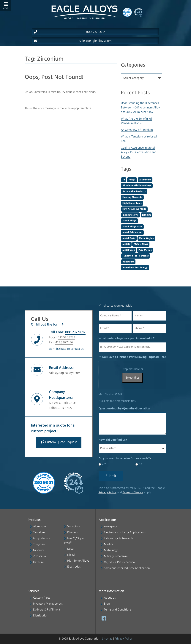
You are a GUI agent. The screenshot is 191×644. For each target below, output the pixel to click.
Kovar (71, 549)
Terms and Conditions (118, 610)
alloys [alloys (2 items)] (132, 180)
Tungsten (39, 544)
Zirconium (40, 556)
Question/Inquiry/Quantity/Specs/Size (125, 409)
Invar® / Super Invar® (74, 541)
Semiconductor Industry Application (127, 568)
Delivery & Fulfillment (47, 610)
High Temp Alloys (78, 561)
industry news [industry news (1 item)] (130, 215)
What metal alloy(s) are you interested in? (127, 339)
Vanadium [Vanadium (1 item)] (128, 262)
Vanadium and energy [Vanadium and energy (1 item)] (135, 268)
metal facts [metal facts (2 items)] (129, 238)
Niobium (39, 550)
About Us (110, 598)
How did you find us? (113, 440)
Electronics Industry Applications (125, 533)
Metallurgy (111, 550)
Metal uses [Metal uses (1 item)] (129, 250)
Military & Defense (116, 556)
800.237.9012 (75, 332)
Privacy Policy (108, 493)
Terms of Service (133, 493)
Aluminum (40, 527)
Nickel (71, 555)
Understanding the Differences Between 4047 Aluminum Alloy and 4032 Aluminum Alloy (140, 108)
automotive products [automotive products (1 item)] (134, 192)
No (140, 464)
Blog (107, 604)
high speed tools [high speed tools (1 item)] (132, 203)
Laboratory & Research (118, 539)
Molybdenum (42, 539)
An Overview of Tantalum (137, 130)
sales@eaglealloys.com (73, 41)
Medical (109, 544)
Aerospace (111, 527)
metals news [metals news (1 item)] (141, 244)
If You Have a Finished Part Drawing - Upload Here (132, 357)
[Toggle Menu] (6, 6)
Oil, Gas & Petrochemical (120, 562)
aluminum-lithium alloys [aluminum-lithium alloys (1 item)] (137, 186)
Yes (104, 464)
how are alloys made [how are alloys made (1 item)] (134, 209)
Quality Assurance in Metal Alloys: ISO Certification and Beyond (139, 152)
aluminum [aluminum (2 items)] (145, 180)
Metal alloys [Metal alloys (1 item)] (129, 221)
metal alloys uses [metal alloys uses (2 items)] (132, 227)
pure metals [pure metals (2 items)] (145, 250)
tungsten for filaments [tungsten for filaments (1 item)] (136, 256)
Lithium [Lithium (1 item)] (146, 215)
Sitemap (107, 639)
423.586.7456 (64, 343)
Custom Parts (42, 598)
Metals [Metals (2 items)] (126, 244)
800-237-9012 (69, 32)
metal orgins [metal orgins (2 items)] (146, 238)
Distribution (41, 616)
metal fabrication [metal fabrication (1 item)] (132, 232)
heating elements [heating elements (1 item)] (132, 197)
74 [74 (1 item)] (124, 180)
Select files (132, 378)
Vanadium (74, 527)
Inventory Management (48, 604)
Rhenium (73, 533)
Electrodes (74, 567)
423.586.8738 (66, 338)
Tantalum (39, 533)
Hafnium (38, 562)
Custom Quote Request (59, 442)
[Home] (84, 12)
